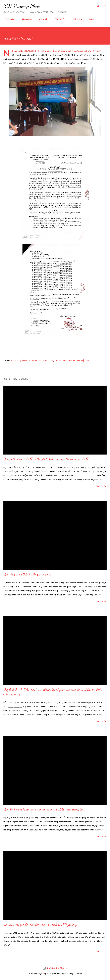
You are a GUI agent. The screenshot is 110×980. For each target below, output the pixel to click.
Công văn (42, 19)
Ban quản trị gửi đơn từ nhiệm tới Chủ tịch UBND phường (40, 924)
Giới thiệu (75, 19)
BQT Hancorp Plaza (22, 6)
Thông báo (25, 19)
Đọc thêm (101, 486)
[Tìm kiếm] (98, 5)
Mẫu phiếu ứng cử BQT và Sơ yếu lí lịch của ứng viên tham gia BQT (46, 459)
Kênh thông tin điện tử (76, 360)
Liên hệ (91, 19)
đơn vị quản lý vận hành (25, 360)
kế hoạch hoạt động (50, 360)
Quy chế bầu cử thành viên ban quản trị (28, 574)
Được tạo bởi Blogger (55, 968)
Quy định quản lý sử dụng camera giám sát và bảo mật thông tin (44, 809)
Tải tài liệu (59, 19)
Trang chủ (8, 19)
